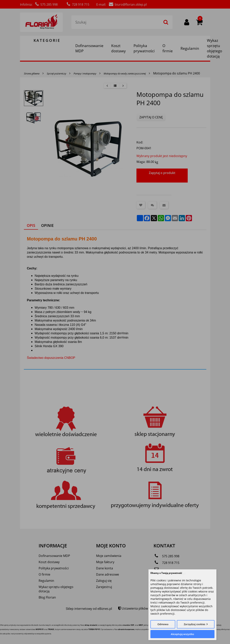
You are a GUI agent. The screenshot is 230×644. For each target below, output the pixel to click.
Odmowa (163, 624)
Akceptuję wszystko (182, 634)
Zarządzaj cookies (194, 624)
